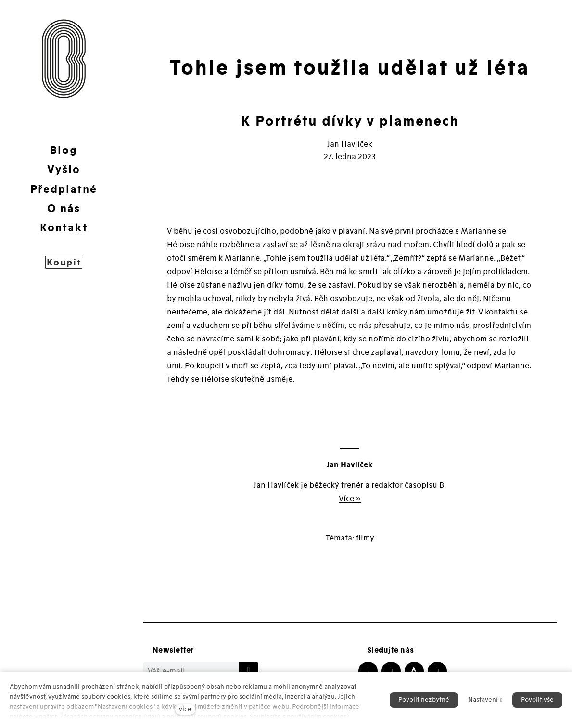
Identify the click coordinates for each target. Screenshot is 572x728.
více (185, 709)
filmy (365, 538)
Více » (350, 499)
